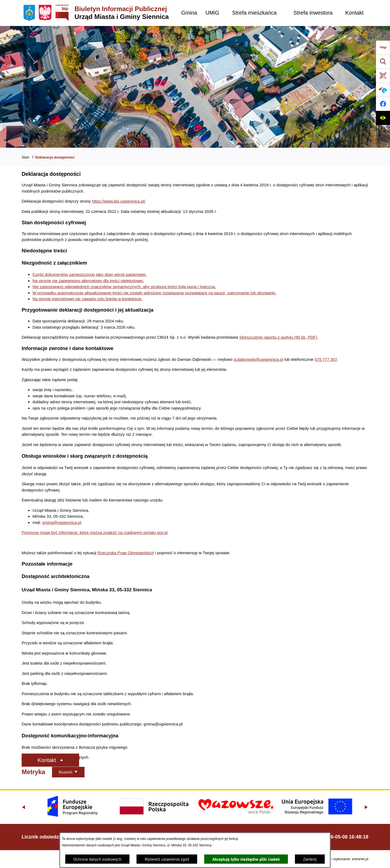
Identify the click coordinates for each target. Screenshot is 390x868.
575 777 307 (326, 359)
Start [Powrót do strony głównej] (25, 157)
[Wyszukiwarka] (383, 62)
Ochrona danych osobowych (97, 859)
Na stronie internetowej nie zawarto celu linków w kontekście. (87, 299)
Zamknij (310, 859)
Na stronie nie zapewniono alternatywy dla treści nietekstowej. (88, 281)
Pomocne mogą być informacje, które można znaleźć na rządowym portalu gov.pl (95, 532)
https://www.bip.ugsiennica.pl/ (118, 201)
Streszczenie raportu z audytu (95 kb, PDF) (278, 337)
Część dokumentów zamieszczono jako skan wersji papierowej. (90, 274)
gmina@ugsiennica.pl (62, 522)
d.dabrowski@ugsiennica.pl (259, 359)
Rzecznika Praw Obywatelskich (126, 553)
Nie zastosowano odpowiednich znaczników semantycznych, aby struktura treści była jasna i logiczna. (124, 287)
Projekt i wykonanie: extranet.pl (344, 859)
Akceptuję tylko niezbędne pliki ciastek (246, 859)
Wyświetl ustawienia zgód (167, 859)
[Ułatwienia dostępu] (383, 118)
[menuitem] (189, 13)
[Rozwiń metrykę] (68, 772)
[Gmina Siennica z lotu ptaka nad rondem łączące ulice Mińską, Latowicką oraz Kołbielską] (195, 87)
